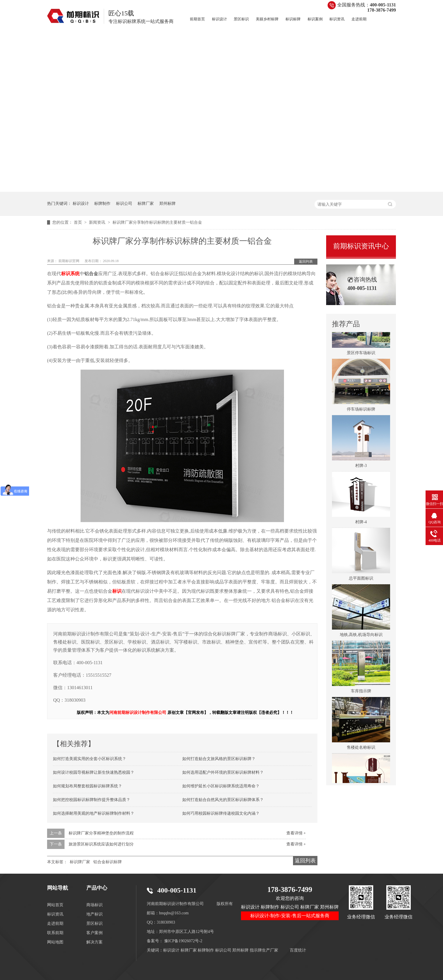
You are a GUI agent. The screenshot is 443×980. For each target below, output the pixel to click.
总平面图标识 (361, 579)
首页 (78, 222)
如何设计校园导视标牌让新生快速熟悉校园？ (94, 772)
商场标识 (94, 905)
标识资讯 (337, 19)
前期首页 (197, 19)
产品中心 (97, 888)
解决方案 (94, 942)
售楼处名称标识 (361, 748)
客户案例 (94, 933)
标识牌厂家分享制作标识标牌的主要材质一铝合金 (157, 222)
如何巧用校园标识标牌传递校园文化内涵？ (221, 813)
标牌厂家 (146, 204)
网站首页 (55, 905)
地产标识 (94, 914)
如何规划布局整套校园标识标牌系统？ (87, 786)
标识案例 (315, 19)
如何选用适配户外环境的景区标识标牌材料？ (223, 772)
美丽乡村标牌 (267, 19)
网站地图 (55, 942)
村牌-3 (361, 466)
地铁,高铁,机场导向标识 (361, 635)
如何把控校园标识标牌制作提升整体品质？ (92, 800)
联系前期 (55, 933)
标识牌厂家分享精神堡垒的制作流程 (101, 833)
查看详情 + (296, 833)
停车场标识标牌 (361, 410)
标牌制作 (102, 204)
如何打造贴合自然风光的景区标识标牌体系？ (223, 800)
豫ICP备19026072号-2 (183, 941)
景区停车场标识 (361, 353)
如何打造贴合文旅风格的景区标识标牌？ (219, 759)
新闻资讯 (98, 222)
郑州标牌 (167, 204)
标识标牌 (293, 19)
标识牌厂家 (80, 862)
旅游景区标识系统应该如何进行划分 (101, 844)
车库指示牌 (361, 692)
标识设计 (219, 19)
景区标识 (241, 19)
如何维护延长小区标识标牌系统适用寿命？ (221, 786)
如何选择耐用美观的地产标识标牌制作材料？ (94, 813)
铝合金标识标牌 (108, 862)
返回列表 (306, 261)
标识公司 (124, 204)
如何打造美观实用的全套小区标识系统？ (90, 759)
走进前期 (359, 19)
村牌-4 (361, 523)
